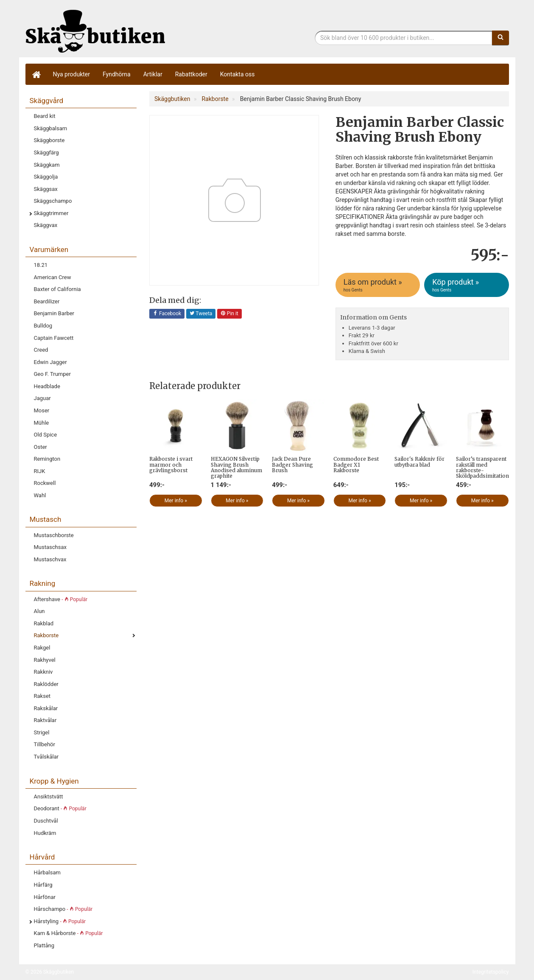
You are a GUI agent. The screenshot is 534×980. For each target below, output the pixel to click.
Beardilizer (47, 301)
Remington (47, 459)
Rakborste (46, 635)
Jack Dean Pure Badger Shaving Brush (292, 464)
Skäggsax (46, 189)
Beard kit (45, 116)
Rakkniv (43, 672)
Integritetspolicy (491, 972)
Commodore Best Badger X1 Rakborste (356, 464)
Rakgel (42, 648)
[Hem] (36, 74)
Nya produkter (72, 74)
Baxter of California (57, 289)
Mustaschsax (50, 547)
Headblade (47, 386)
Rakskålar (46, 708)
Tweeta (201, 314)
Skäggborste (49, 140)
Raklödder (46, 684)
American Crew (53, 277)
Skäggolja (46, 177)
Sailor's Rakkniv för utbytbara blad (419, 462)
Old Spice (46, 435)
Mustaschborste (54, 535)
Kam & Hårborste (68, 933)
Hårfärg (43, 885)
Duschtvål (46, 821)
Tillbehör (45, 744)
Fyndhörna (117, 74)
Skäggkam (47, 165)
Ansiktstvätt (49, 797)
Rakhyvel (45, 660)
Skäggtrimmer (51, 213)
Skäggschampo (53, 201)
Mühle (42, 423)
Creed (41, 350)
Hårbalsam (47, 872)
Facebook (167, 314)
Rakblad (44, 623)
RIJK (40, 471)
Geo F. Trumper (52, 374)
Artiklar (153, 74)
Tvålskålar (46, 757)
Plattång (44, 945)
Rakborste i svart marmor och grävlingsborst (171, 464)
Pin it (229, 314)
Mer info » (176, 501)
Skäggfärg (46, 153)
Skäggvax (46, 225)
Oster (41, 447)
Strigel (42, 732)
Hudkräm (45, 833)
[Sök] (500, 38)
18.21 (41, 265)
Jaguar (42, 398)
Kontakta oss (238, 74)
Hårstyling (60, 921)
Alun (39, 611)
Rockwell (45, 483)
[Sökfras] (404, 38)
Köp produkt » (467, 285)
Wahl (40, 495)
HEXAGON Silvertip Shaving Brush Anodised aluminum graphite (236, 467)
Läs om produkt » (378, 285)
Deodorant (60, 808)
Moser (42, 410)
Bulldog (43, 326)
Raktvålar (45, 720)
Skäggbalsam (51, 128)
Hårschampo (63, 909)
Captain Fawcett (54, 338)
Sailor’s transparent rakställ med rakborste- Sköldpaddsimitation (482, 467)
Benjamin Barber (54, 313)
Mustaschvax (50, 559)
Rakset (42, 696)
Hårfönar (45, 897)
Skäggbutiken (95, 31)
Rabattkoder (191, 74)
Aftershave (61, 599)
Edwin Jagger (50, 362)
